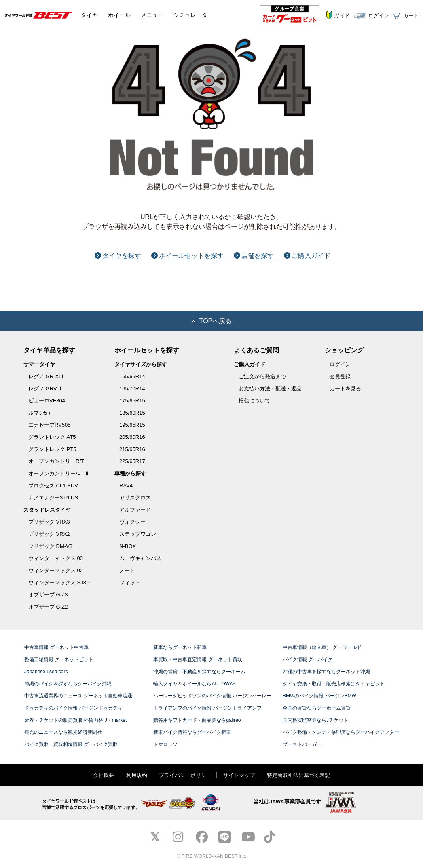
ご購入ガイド (307, 256)
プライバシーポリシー (185, 775)
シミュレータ (190, 15)
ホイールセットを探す (187, 256)
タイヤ (89, 15)
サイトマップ (239, 775)
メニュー (152, 15)
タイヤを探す (118, 256)
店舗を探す (254, 256)
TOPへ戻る (212, 321)
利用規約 (137, 775)
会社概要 (104, 775)
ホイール (119, 15)
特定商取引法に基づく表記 (298, 775)
